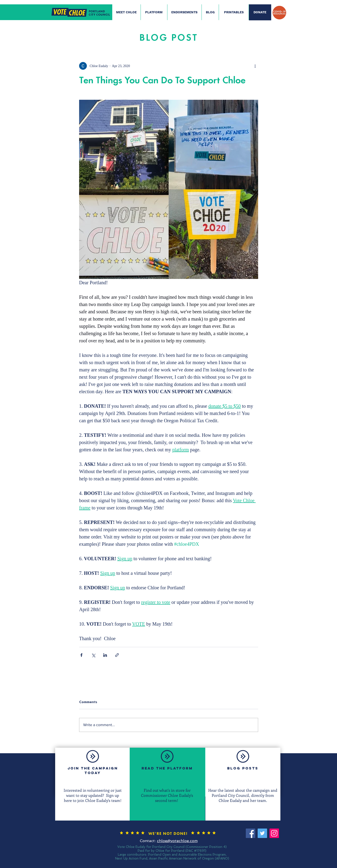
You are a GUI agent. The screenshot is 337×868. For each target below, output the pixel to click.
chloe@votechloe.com (177, 841)
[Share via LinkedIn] (105, 655)
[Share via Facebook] (81, 655)
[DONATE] (260, 12)
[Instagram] (274, 833)
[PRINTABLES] (234, 12)
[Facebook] (251, 833)
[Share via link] (117, 655)
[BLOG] (210, 12)
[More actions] (255, 66)
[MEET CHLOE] (126, 12)
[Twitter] (262, 833)
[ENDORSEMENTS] (184, 12)
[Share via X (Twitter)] (93, 655)
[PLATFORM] (154, 12)
